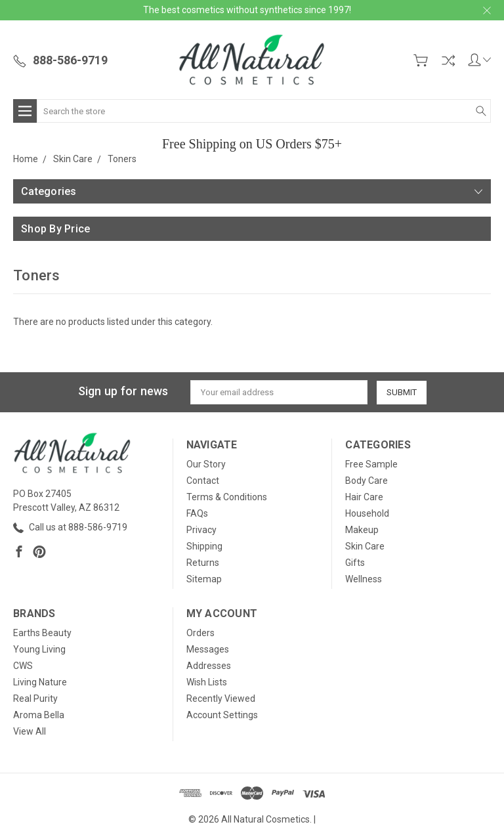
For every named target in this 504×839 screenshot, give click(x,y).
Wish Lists (207, 682)
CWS (23, 666)
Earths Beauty (42, 633)
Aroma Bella (39, 715)
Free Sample (371, 464)
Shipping (204, 546)
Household (367, 513)
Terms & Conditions (227, 497)
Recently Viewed (221, 699)
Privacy (201, 530)
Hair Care (364, 497)
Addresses (209, 666)
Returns (203, 563)
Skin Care (365, 546)
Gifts (355, 563)
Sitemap (204, 579)
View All (30, 731)
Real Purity (35, 699)
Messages (208, 649)
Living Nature (40, 682)
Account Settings (222, 715)
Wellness (364, 579)
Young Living (39, 649)
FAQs (197, 513)
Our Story (206, 464)
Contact (203, 481)
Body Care (367, 481)
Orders (200, 633)
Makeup (362, 530)
